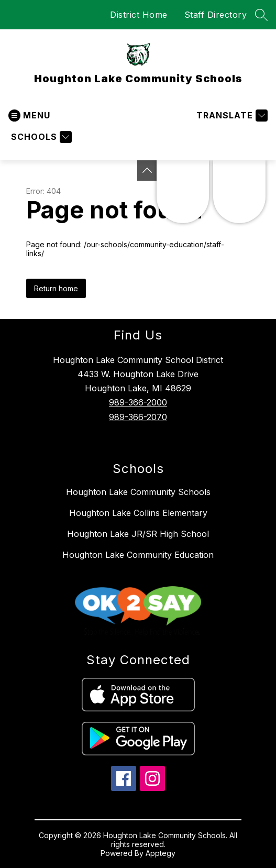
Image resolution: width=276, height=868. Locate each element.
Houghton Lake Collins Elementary (138, 513)
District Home (139, 15)
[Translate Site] (231, 116)
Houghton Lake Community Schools (138, 492)
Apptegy (161, 853)
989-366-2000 (138, 402)
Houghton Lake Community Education (138, 555)
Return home (56, 288)
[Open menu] (29, 116)
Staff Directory (216, 15)
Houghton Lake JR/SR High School (138, 534)
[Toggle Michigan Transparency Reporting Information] (147, 171)
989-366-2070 (138, 417)
